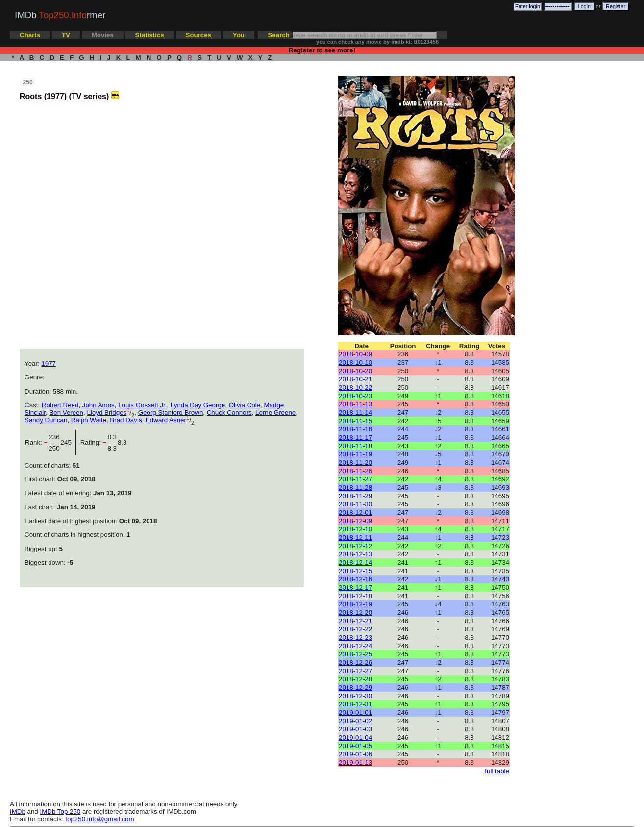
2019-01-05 (355, 746)
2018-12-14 (355, 563)
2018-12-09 (355, 521)
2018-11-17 (355, 438)
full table (497, 771)
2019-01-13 (355, 763)
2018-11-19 (355, 454)
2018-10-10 (355, 363)
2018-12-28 (355, 679)
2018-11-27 (355, 479)
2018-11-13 (355, 404)
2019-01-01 (355, 713)
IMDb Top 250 (61, 812)
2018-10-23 (355, 396)
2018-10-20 (355, 371)
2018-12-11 (355, 538)
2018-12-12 (355, 546)
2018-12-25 (355, 654)
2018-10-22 (355, 388)
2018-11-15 (355, 421)
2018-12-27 (355, 671)
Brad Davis (126, 420)
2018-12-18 (355, 596)
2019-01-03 (355, 729)
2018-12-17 (355, 588)
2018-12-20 (355, 613)
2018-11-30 (355, 504)
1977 (49, 363)
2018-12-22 (355, 629)
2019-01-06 (355, 754)
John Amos (99, 405)
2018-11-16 (355, 429)
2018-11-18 (355, 446)
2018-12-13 (355, 554)
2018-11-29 (355, 496)
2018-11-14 (355, 413)
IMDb (18, 812)
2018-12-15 (355, 571)
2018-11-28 (355, 488)
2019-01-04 (355, 738)
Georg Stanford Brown (171, 413)
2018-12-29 (355, 688)
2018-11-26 (355, 471)
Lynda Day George (198, 405)
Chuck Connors (229, 413)
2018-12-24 (355, 646)
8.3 (122, 442)
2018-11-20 (355, 463)
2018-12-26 (355, 663)
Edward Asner (166, 420)
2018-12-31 (355, 704)
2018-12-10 (355, 529)
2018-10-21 (355, 379)
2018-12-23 (355, 638)
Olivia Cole (245, 405)
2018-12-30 (355, 696)
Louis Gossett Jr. (142, 405)
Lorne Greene (275, 413)
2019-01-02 (355, 721)
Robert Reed (60, 405)
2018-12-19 (355, 604)
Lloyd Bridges (107, 413)
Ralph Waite (89, 420)
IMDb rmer (60, 15)
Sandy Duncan (46, 420)
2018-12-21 (355, 621)
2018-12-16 (355, 579)
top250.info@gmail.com (99, 819)
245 (68, 442)
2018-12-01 (355, 513)
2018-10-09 (355, 354)
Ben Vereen (66, 413)
